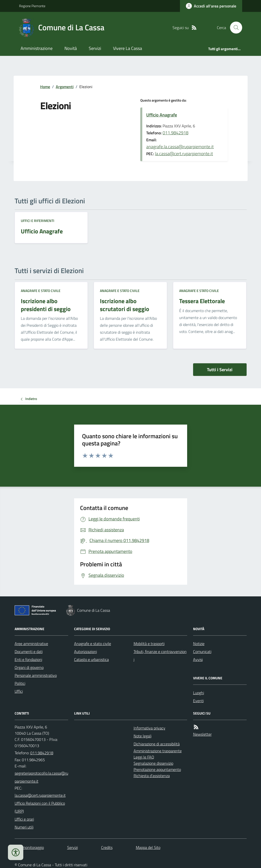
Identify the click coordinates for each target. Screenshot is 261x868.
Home (45, 87)
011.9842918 (175, 133)
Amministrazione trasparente (158, 751)
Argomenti (65, 87)
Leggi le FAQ (144, 757)
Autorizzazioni (86, 651)
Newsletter (202, 734)
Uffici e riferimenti (38, 221)
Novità (71, 48)
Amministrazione (37, 48)
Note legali (143, 736)
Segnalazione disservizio (153, 763)
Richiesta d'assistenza (152, 776)
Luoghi (199, 693)
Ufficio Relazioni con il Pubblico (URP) (40, 807)
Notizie (199, 644)
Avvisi (198, 659)
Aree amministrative (31, 644)
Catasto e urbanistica (91, 659)
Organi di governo (29, 667)
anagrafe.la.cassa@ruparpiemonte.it (180, 147)
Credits (107, 847)
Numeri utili (24, 827)
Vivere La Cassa (128, 48)
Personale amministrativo (36, 675)
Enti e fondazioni (28, 659)
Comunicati (202, 651)
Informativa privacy (149, 728)
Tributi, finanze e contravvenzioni (160, 655)
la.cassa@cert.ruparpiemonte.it (184, 154)
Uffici (19, 691)
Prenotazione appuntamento (157, 769)
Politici (20, 683)
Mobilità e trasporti (149, 644)
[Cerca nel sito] (234, 28)
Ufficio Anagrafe (162, 115)
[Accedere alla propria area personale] (211, 6)
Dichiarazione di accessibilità (157, 744)
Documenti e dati (29, 651)
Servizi (95, 48)
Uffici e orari (24, 819)
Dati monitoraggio (29, 847)
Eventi (198, 701)
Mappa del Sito (148, 847)
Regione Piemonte (32, 6)
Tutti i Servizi (220, 370)
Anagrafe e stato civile (41, 291)
